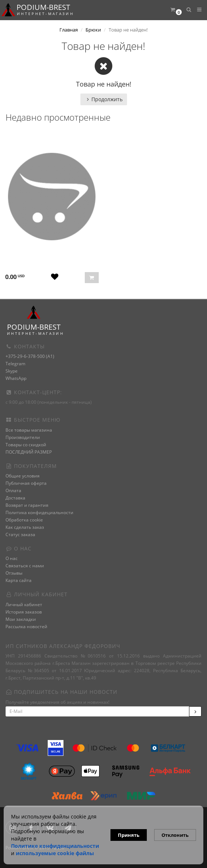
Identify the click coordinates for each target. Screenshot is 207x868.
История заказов (24, 612)
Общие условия (23, 476)
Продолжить (104, 99)
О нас (12, 558)
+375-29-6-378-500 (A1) (30, 356)
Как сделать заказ (25, 527)
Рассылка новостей (26, 627)
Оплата (13, 490)
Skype (12, 371)
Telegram (15, 364)
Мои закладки (21, 619)
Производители (23, 437)
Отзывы (14, 573)
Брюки (93, 30)
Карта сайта (19, 580)
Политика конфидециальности (39, 512)
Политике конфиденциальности (55, 846)
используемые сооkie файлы (55, 853)
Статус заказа (20, 534)
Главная (69, 30)
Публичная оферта (26, 483)
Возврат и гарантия (27, 505)
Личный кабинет (24, 605)
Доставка (15, 498)
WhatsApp (16, 378)
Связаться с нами (25, 566)
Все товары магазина (29, 430)
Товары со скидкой (26, 445)
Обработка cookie (24, 520)
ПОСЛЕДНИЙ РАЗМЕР (29, 452)
